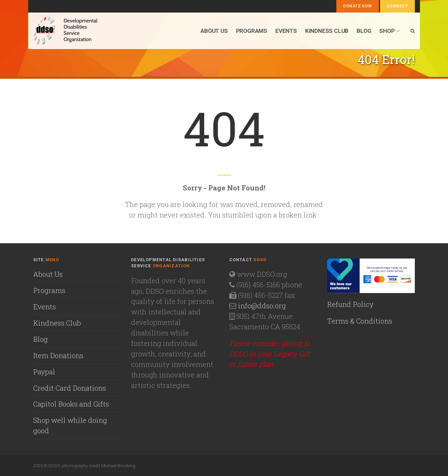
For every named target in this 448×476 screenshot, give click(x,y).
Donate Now (358, 6)
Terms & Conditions (360, 321)
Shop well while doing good (70, 425)
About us (214, 31)
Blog (364, 31)
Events (286, 31)
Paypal (44, 372)
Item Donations (58, 355)
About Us (48, 274)
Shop (389, 31)
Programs (252, 31)
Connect (397, 6)
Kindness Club (327, 31)
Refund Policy (350, 304)
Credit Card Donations (70, 388)
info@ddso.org (262, 306)
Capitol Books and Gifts (71, 404)
